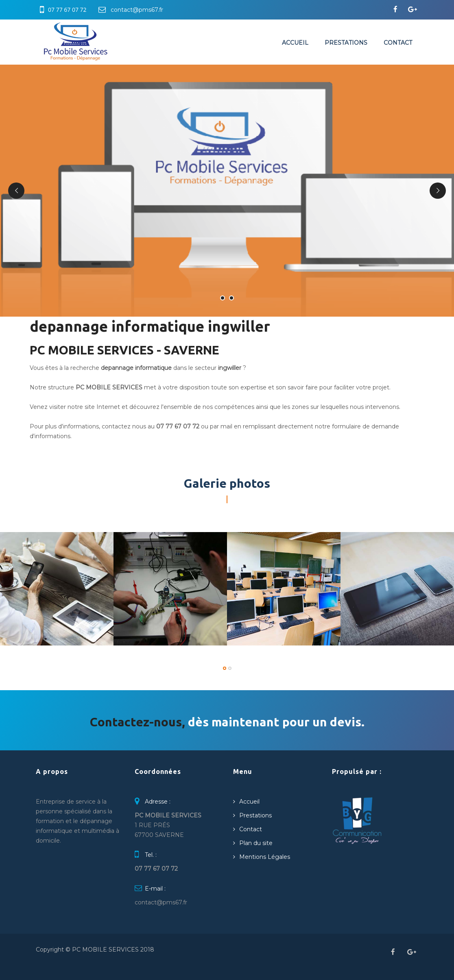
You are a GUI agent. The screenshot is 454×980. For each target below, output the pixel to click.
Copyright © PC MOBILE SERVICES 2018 (95, 950)
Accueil (295, 43)
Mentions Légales (265, 857)
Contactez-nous (136, 722)
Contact (398, 43)
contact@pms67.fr (137, 10)
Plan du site (256, 843)
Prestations (346, 43)
